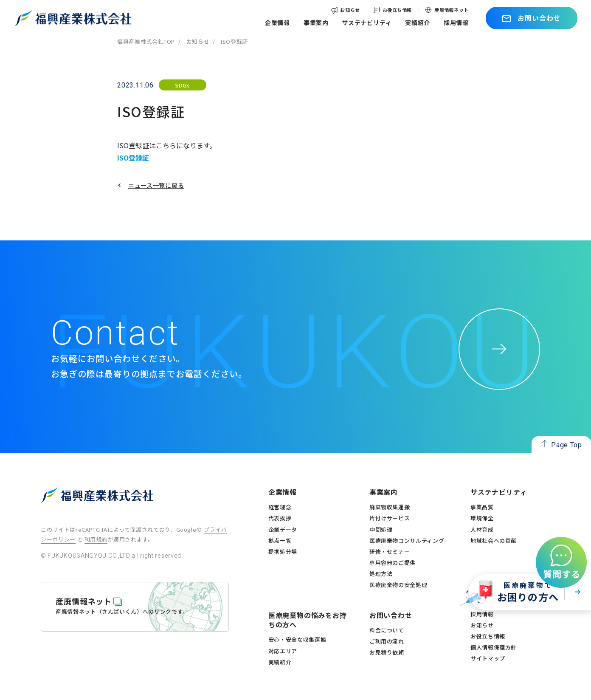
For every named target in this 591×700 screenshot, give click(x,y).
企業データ (283, 530)
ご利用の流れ (387, 641)
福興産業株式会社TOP (146, 41)
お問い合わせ (391, 615)
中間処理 (381, 530)
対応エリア (283, 651)
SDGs (183, 85)
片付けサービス (390, 518)
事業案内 (316, 23)
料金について (387, 630)
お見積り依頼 (387, 652)
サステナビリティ (367, 23)
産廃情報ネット (452, 10)
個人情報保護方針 (494, 647)
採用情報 (456, 23)
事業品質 (482, 507)
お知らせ (350, 10)
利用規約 (96, 539)
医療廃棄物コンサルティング (407, 541)
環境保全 (482, 518)
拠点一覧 (280, 541)
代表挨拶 (280, 518)
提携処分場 (283, 552)
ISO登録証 (133, 158)
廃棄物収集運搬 (390, 507)
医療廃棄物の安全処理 (398, 585)
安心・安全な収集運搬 (297, 640)
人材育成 (482, 530)
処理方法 (381, 574)
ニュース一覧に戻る (156, 185)
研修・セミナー (390, 552)
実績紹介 (418, 23)
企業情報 (277, 23)
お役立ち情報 (397, 10)
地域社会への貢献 (494, 541)
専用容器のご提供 (393, 563)
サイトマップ (488, 658)
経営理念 (280, 507)
